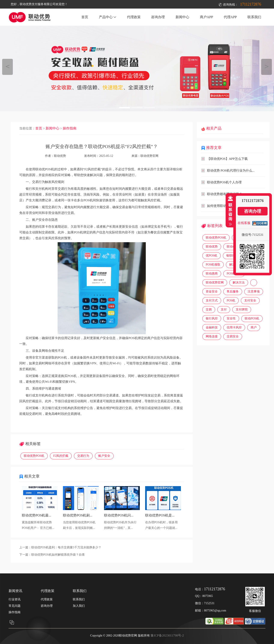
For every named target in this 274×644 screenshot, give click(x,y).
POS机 (231, 300)
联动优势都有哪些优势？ (225, 194)
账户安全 (104, 456)
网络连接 (212, 336)
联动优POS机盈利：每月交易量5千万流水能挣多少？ (66, 547)
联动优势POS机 (34, 456)
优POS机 (211, 256)
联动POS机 (252, 318)
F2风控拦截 (61, 456)
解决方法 (239, 283)
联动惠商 (212, 274)
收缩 (229, 211)
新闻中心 (182, 17)
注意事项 (254, 292)
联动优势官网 (149, 156)
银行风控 (212, 318)
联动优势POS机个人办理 (224, 182)
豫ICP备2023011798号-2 (167, 635)
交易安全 (233, 336)
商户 (254, 327)
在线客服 (244, 223)
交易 (209, 309)
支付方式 (212, 300)
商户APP (206, 17)
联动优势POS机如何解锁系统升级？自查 (58, 555)
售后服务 (233, 292)
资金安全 (212, 292)
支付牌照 (242, 309)
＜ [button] (8, 66)
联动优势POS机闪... (119, 515)
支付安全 (250, 300)
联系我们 (254, 17)
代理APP (230, 17)
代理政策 (134, 17)
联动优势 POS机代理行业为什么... (231, 171)
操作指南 (70, 128)
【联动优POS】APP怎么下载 (227, 159)
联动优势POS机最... (36, 515)
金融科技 (212, 327)
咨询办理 (158, 17)
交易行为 (83, 456)
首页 (85, 17)
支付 (224, 309)
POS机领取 (213, 265)
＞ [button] (267, 66)
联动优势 (212, 247)
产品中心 (108, 17)
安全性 (231, 318)
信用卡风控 (234, 327)
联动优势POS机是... (160, 515)
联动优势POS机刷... (78, 515)
